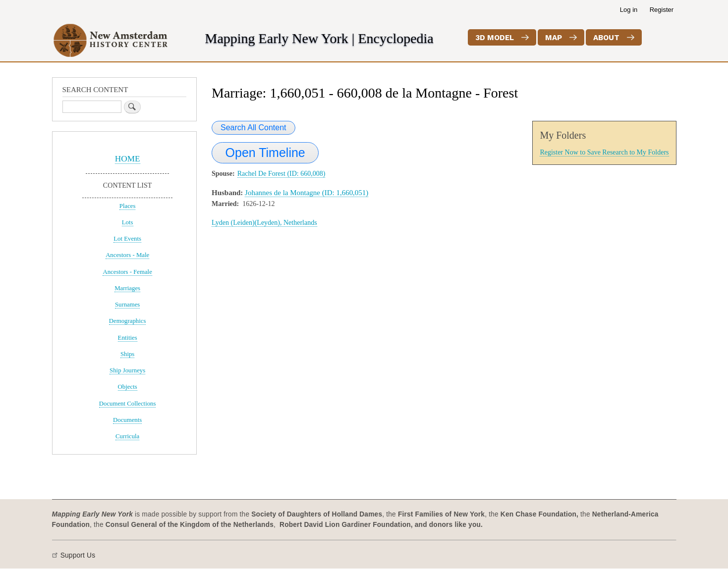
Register (662, 10)
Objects (128, 387)
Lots (128, 222)
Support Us (78, 555)
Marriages (127, 288)
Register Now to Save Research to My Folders (604, 152)
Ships (127, 354)
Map (554, 38)
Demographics (128, 321)
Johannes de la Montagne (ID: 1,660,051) (307, 193)
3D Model (495, 38)
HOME (128, 159)
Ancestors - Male (127, 255)
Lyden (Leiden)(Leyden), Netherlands (264, 223)
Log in (629, 10)
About (606, 38)
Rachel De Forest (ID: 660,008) (281, 174)
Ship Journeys (127, 370)
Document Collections (128, 404)
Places (128, 206)
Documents (127, 420)
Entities (128, 338)
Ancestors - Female (127, 272)
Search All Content (253, 128)
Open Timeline (265, 153)
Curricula (127, 436)
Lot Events (127, 239)
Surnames (127, 305)
